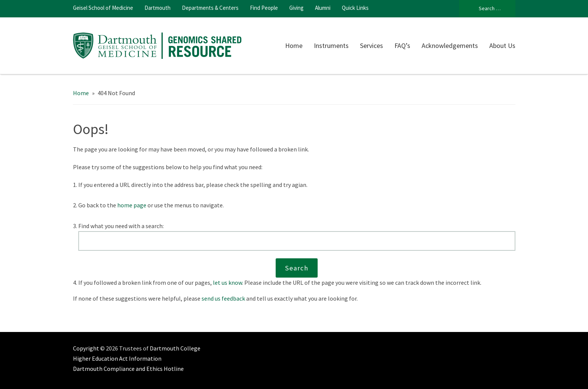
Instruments (331, 46)
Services (372, 46)
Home (294, 46)
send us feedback (223, 298)
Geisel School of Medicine (103, 8)
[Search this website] (297, 241)
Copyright (86, 348)
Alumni (323, 8)
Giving (296, 8)
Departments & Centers (210, 8)
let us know (227, 282)
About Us (502, 46)
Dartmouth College (175, 348)
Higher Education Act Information (117, 358)
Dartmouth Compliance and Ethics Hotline (128, 369)
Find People (264, 8)
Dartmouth (157, 8)
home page (132, 205)
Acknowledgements (450, 46)
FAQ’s (402, 46)
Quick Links (355, 8)
